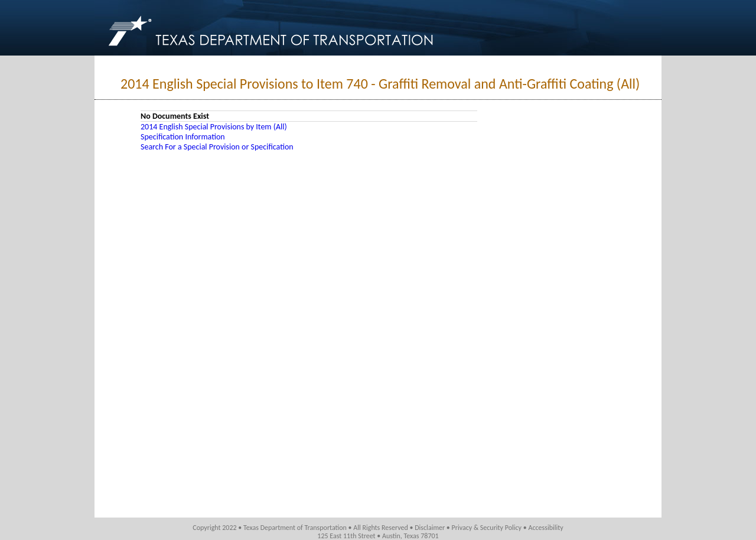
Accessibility (545, 528)
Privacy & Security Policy (487, 528)
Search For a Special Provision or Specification (217, 147)
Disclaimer (430, 528)
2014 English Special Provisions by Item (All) (214, 127)
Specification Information (183, 137)
